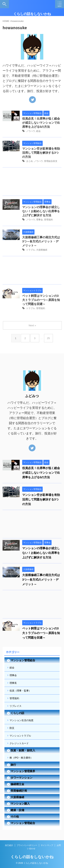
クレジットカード (19, 743)
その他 (15, 817)
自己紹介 (9, 845)
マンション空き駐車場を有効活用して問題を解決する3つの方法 (41, 153)
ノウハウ (31, 131)
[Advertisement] (32, 182)
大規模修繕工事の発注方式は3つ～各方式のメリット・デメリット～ (41, 241)
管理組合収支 (51, 161)
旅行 (13, 765)
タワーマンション (22, 778)
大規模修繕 (42, 250)
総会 (38, 131)
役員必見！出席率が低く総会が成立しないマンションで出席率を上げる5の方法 (41, 123)
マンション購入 (20, 804)
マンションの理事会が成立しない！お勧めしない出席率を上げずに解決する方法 (41, 211)
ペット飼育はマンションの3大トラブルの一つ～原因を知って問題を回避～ (41, 300)
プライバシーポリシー (27, 845)
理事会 (40, 220)
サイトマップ (47, 845)
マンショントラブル (20, 736)
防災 (12, 728)
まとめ (29, 161)
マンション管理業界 (23, 771)
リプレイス (16, 706)
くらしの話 (17, 713)
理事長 (13, 683)
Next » (32, 325)
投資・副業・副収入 (23, 750)
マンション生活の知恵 (22, 720)
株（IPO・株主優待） (21, 758)
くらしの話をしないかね (32, 14)
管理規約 (48, 220)
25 (48, 338)
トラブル (31, 250)
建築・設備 (17, 810)
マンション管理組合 (23, 660)
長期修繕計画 (19, 791)
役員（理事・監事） (20, 691)
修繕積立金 (17, 784)
